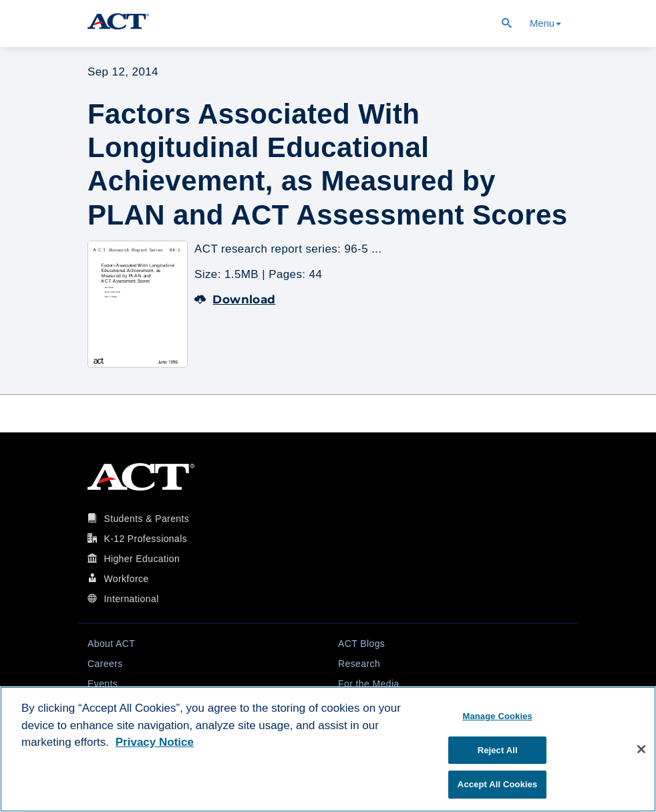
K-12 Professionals (145, 539)
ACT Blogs (361, 644)
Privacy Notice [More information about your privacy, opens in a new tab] (155, 742)
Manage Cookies (497, 716)
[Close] (641, 749)
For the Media (369, 684)
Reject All (498, 750)
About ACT (111, 644)
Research (359, 664)
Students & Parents (146, 519)
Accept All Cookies (498, 784)
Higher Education (142, 559)
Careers (105, 664)
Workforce (126, 579)
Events (103, 684)
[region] (328, 749)
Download (235, 299)
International (131, 599)
